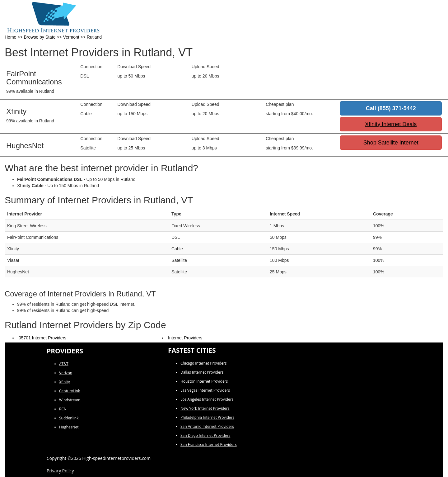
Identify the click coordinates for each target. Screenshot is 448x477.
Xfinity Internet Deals (391, 124)
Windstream (70, 400)
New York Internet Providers (205, 408)
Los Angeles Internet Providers (207, 399)
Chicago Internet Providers (203, 363)
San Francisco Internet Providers (209, 444)
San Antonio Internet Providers (207, 426)
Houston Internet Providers (204, 381)
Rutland (94, 37)
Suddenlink (69, 418)
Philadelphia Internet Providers (207, 417)
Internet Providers (185, 338)
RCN (63, 409)
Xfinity (65, 382)
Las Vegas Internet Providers (205, 390)
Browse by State (40, 37)
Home (10, 37)
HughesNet (69, 427)
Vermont (71, 37)
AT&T (64, 364)
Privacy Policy (60, 471)
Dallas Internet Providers (202, 372)
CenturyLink (70, 391)
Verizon (66, 373)
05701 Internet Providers (42, 338)
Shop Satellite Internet (391, 143)
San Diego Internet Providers (205, 435)
